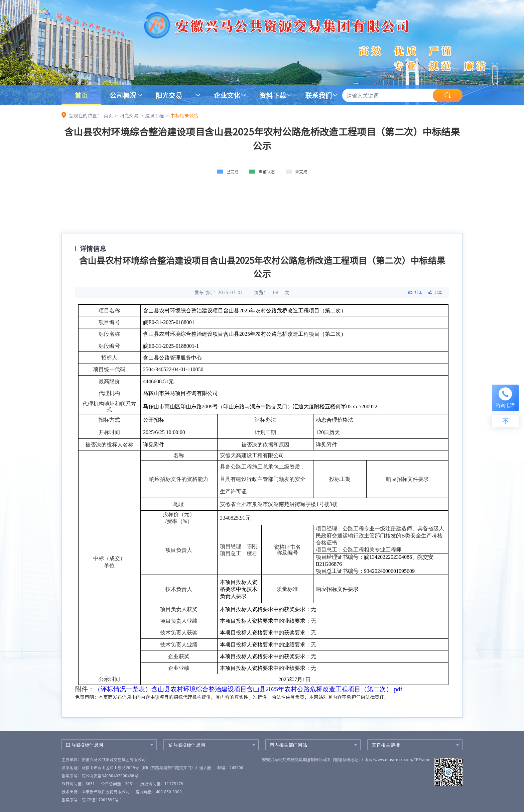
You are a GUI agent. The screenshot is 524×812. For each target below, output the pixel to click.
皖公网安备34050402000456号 (110, 776)
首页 (81, 95)
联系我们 (318, 95)
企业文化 (227, 95)
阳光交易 (169, 95)
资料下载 (273, 95)
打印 (418, 292)
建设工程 (154, 115)
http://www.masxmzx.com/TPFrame (396, 759)
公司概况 (123, 95)
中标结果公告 (184, 115)
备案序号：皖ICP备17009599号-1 (92, 800)
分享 (438, 292)
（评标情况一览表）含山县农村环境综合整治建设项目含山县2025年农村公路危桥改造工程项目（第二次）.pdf (248, 689)
